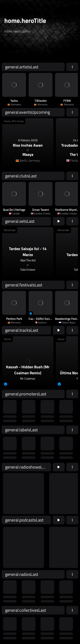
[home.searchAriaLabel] (30, 50)
